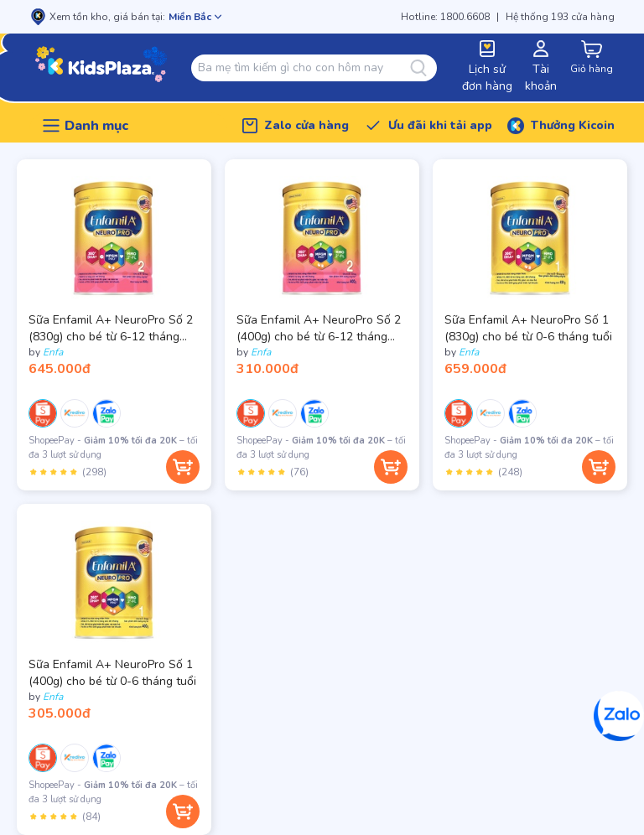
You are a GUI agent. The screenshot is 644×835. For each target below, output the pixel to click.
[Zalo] (619, 716)
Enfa (53, 352)
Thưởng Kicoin (573, 125)
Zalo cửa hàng (306, 125)
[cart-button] (591, 58)
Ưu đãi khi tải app (440, 125)
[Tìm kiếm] (423, 68)
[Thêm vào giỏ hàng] (183, 467)
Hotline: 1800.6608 (445, 17)
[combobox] (304, 68)
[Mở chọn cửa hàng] (195, 17)
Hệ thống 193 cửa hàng (560, 17)
